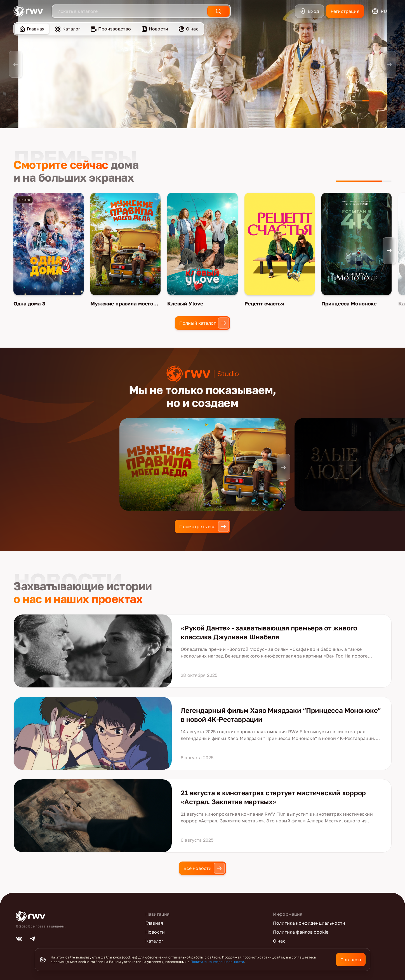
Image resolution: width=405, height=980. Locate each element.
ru (379, 11)
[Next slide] (389, 64)
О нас (188, 29)
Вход (309, 11)
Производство (111, 29)
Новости (155, 29)
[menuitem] (32, 29)
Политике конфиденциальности (217, 962)
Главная (32, 29)
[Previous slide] (16, 64)
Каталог (67, 29)
